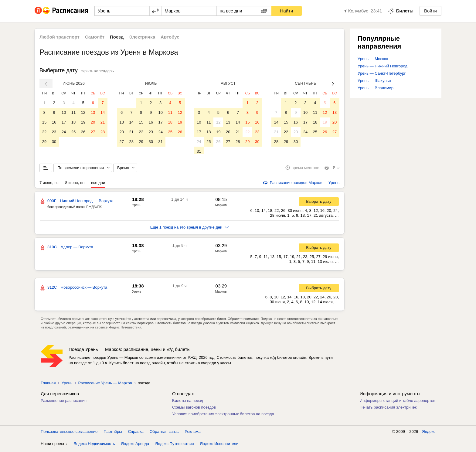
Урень (137, 207)
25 (73, 132)
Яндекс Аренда (135, 446)
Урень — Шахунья (374, 81)
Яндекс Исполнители (219, 446)
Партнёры (113, 434)
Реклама (193, 434)
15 (44, 122)
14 (103, 112)
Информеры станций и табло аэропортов (398, 403)
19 (83, 122)
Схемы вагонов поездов (194, 409)
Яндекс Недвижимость (94, 446)
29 (44, 142)
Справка (136, 434)
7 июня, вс (49, 185)
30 (54, 142)
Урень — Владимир (376, 88)
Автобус (170, 37)
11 (73, 112)
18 (73, 122)
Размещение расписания (64, 403)
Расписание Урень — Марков (105, 385)
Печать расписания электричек (388, 409)
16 (54, 122)
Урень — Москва (373, 59)
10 (64, 112)
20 (93, 122)
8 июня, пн (75, 185)
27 (93, 132)
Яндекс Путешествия (175, 446)
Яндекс (429, 434)
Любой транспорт (59, 37)
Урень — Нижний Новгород (382, 66)
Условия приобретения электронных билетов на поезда (223, 416)
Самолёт (95, 37)
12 (83, 112)
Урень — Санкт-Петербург (382, 73)
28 (103, 132)
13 (93, 112)
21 (103, 122)
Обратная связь (164, 434)
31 (160, 142)
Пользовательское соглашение (69, 434)
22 (44, 132)
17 (64, 122)
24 (64, 132)
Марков (221, 207)
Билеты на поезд (188, 403)
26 (83, 132)
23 (54, 132)
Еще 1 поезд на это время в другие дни (190, 229)
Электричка (142, 37)
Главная (48, 385)
